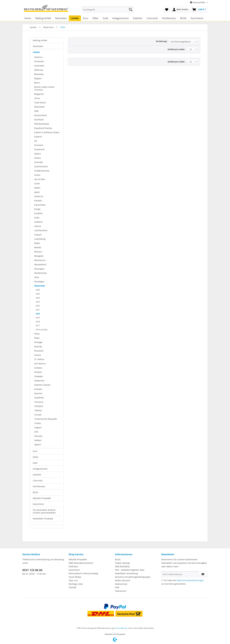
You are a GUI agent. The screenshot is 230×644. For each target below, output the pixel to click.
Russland (39, 351)
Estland (38, 137)
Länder (36, 52)
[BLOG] (183, 18)
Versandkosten (121, 628)
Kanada (38, 201)
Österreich (40, 286)
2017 (38, 326)
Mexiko (38, 247)
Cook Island (40, 103)
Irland (37, 175)
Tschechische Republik (46, 419)
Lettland (38, 222)
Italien (37, 188)
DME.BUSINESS (122, 566)
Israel (37, 183)
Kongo (37, 209)
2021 (38, 310)
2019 (38, 318)
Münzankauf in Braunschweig (83, 573)
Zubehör (37, 475)
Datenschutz (121, 584)
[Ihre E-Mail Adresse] (180, 574)
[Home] (28, 18)
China (37, 98)
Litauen (38, 235)
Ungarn (38, 427)
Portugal (38, 342)
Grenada (39, 162)
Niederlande (40, 273)
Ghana (37, 158)
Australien (39, 66)
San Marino (40, 364)
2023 (38, 302)
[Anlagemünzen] (121, 18)
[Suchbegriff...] (108, 10)
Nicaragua (39, 269)
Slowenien (39, 381)
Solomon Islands (42, 385)
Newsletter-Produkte (43, 519)
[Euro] (86, 18)
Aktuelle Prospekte (42, 498)
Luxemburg (40, 239)
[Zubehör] (138, 18)
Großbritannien (42, 171)
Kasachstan (40, 205)
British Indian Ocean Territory (44, 88)
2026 (38, 290)
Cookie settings (122, 563)
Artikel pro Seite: (176, 49)
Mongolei (39, 256)
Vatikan (38, 440)
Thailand (39, 406)
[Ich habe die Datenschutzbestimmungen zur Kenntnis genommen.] (162, 580)
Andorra (38, 57)
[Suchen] (131, 10)
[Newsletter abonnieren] (203, 574)
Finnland (39, 145)
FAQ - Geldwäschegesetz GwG (130, 570)
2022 (38, 306)
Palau (37, 334)
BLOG (36, 492)
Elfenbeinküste (42, 124)
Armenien (39, 61)
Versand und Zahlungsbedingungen (133, 577)
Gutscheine (38, 504)
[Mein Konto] (180, 10)
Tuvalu (38, 423)
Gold (35, 463)
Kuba (37, 218)
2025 (38, 294)
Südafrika (39, 398)
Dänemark (39, 107)
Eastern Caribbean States (47, 132)
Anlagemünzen (40, 469)
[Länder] (75, 18)
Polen (37, 338)
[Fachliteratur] (169, 18)
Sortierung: (162, 41)
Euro (35, 451)
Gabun (38, 154)
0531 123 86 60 (32, 570)
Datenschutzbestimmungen (190, 580)
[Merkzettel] (167, 10)
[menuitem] (108, 11)
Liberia (38, 226)
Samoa (38, 355)
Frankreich (39, 149)
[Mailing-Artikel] (43, 18)
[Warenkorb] (199, 10)
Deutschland (41, 115)
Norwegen (39, 282)
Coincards (38, 481)
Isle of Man (40, 179)
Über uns (73, 580)
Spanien (38, 393)
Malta (37, 243)
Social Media (75, 577)
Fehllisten (73, 566)
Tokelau (38, 410)
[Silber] (96, 18)
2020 (38, 314)
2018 (38, 322)
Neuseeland (40, 264)
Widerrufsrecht (122, 580)
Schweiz (38, 368)
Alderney (39, 70)
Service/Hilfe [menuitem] (198, 2)
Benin (37, 83)
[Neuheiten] (61, 18)
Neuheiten (38, 46)
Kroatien (38, 213)
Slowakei (39, 376)
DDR (36, 111)
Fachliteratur (39, 486)
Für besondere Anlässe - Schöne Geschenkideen (45, 511)
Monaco (38, 252)
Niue (37, 277)
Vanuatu (38, 436)
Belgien (38, 78)
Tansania (39, 402)
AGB (117, 587)
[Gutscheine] (197, 18)
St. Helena (39, 359)
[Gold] (105, 18)
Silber (36, 457)
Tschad (38, 415)
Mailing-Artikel (40, 40)
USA (36, 432)
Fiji (36, 141)
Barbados (39, 74)
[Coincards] (152, 18)
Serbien (38, 372)
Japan (37, 192)
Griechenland (41, 166)
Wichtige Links (76, 584)
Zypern (38, 444)
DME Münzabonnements (81, 563)
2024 (38, 298)
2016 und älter (42, 330)
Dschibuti (39, 120)
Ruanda (38, 346)
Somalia (38, 389)
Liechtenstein (41, 230)
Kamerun (39, 196)
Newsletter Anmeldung (126, 573)
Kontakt (72, 587)
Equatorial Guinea (43, 128)
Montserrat (40, 260)
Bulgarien (39, 94)
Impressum (121, 591)
